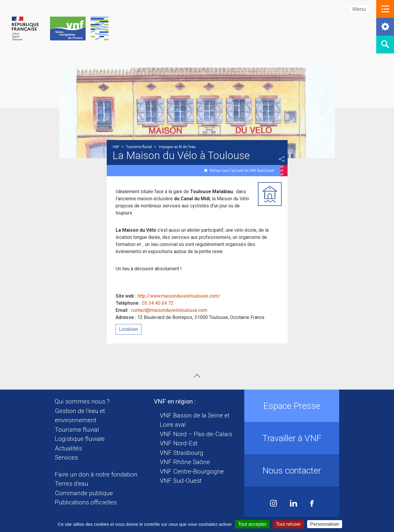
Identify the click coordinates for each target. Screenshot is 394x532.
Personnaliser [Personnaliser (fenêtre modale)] (325, 524)
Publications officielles (86, 502)
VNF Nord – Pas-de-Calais (196, 434)
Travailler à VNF (292, 438)
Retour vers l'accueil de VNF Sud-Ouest (242, 171)
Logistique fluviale (80, 439)
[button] (385, 9)
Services (66, 458)
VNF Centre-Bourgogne (192, 471)
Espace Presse (292, 406)
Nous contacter (292, 470)
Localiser (129, 329)
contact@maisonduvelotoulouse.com (169, 310)
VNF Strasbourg (182, 453)
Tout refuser (288, 524)
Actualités (68, 448)
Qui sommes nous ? (82, 401)
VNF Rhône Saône (185, 462)
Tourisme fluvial (77, 430)
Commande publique (84, 493)
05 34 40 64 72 (158, 303)
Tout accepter (252, 524)
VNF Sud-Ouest (181, 481)
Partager (282, 159)
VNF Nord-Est (179, 443)
